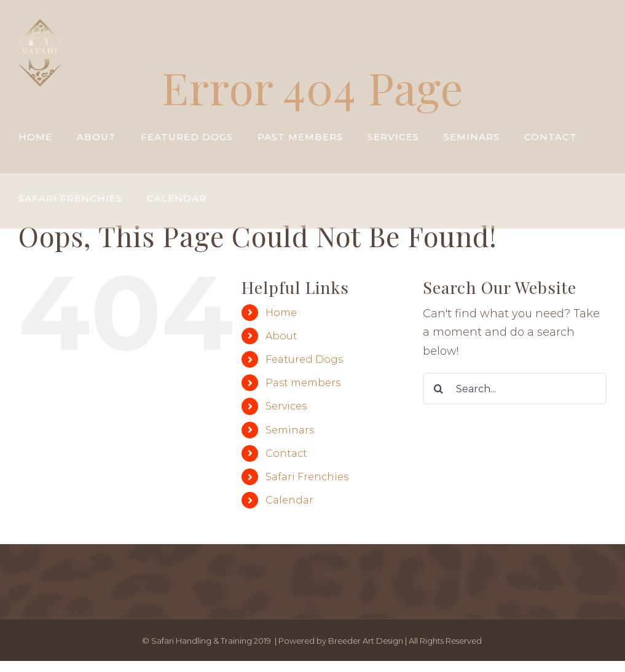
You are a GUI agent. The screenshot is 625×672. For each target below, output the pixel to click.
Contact (286, 453)
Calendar (289, 500)
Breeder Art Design (366, 641)
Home (281, 313)
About (281, 336)
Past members (303, 383)
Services (286, 406)
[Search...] (515, 389)
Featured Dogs (304, 359)
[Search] (439, 389)
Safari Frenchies (307, 477)
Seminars (290, 430)
